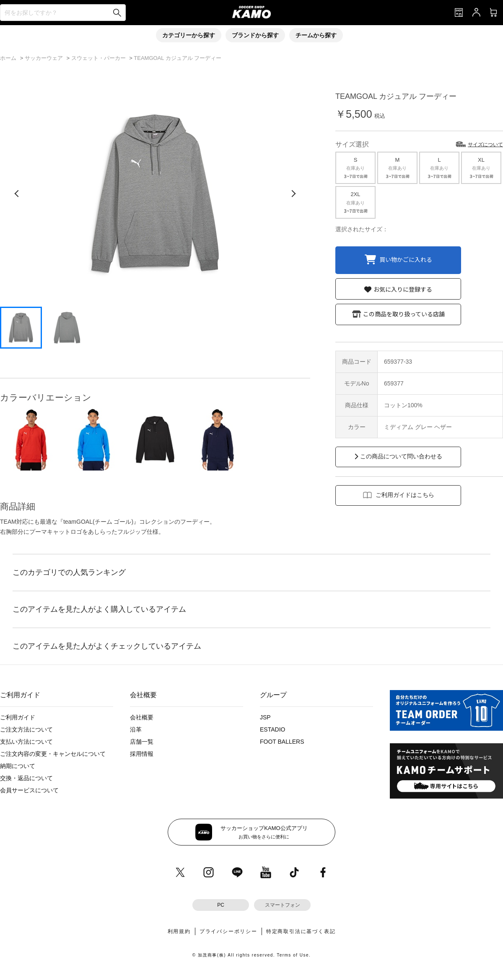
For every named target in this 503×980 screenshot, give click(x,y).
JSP (265, 717)
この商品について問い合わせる (401, 456)
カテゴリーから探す (189, 35)
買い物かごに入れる (406, 259)
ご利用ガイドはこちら (405, 495)
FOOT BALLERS (282, 742)
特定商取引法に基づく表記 (301, 931)
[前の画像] (17, 194)
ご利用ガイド (18, 717)
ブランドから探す (255, 35)
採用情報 (142, 754)
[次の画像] (293, 194)
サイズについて (485, 145)
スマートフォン (283, 905)
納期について (18, 766)
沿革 (136, 729)
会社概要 (142, 717)
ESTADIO (272, 729)
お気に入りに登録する (403, 289)
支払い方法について (26, 742)
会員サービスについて (29, 790)
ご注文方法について (26, 729)
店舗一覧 (142, 742)
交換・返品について (26, 778)
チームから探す (316, 35)
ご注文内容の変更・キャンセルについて (53, 754)
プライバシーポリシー (228, 931)
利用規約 (179, 931)
